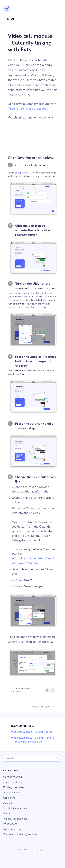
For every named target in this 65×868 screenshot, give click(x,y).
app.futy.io (23, 173)
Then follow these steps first (28, 109)
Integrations (10, 824)
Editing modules (15, 787)
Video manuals (12, 793)
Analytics (9, 803)
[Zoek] (32, 758)
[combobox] (10, 19)
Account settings (13, 829)
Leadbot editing (13, 782)
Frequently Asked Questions (20, 834)
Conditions (9, 798)
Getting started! (13, 777)
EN (10, 19)
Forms (7, 813)
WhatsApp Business (15, 819)
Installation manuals (15, 808)
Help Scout (43, 850)
